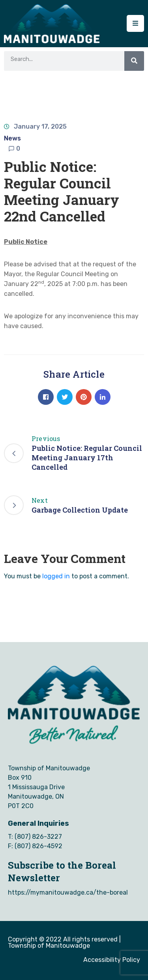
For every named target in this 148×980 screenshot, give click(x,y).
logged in (56, 576)
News (12, 138)
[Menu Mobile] (135, 23)
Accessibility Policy (112, 960)
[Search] (134, 61)
